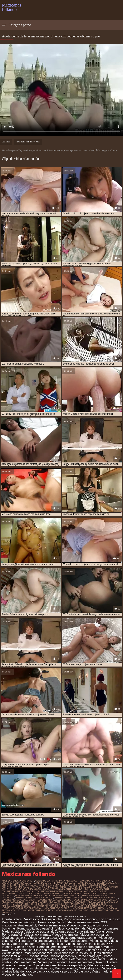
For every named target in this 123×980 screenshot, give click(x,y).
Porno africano (85, 932)
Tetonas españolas (51, 944)
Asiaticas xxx (44, 968)
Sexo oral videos (107, 962)
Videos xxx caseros (100, 965)
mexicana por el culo (57, 908)
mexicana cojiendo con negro (89, 904)
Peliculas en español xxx (19, 922)
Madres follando (73, 950)
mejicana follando (74, 902)
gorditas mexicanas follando (32, 896)
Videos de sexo (25, 947)
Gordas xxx (82, 971)
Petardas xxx (79, 959)
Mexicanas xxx (64, 953)
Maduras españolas (71, 965)
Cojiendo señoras (44, 965)
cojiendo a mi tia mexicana (95, 881)
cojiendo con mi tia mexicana (19, 885)
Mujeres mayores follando (51, 941)
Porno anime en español (81, 919)
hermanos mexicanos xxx (69, 898)
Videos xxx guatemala (70, 928)
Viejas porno (105, 932)
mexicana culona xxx (46, 906)
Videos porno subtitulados (32, 959)
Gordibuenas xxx (14, 938)
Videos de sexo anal (39, 932)
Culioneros (23, 941)
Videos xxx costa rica (16, 965)
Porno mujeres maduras (54, 947)
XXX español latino (36, 956)
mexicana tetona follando (88, 908)
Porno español (12, 935)
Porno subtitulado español (35, 928)
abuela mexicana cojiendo (17, 881)
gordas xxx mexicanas (76, 893)
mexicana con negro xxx (16, 906)
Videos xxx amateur (65, 935)
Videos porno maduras (18, 968)
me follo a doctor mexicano (43, 902)
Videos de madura (23, 944)
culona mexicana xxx (81, 887)
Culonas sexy (64, 932)
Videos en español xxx (18, 975)
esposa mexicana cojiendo (67, 889)
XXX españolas (52, 919)
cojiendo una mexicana (15, 887)
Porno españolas (81, 962)
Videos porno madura (53, 962)
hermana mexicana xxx (66, 896)
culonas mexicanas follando (32, 889)
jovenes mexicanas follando (54, 900)
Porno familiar (11, 956)
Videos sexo (98, 941)
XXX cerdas (34, 971)
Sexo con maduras (47, 950)
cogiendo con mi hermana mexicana (56, 881)
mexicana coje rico (57, 904)
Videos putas (74, 944)
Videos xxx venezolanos (84, 925)
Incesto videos (12, 919)
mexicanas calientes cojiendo (35, 910)
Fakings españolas (51, 922)
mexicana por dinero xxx (28, 142)
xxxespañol (98, 959)
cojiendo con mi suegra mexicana (97, 883)
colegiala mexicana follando (49, 887)
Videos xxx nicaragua (42, 938)
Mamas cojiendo (66, 968)
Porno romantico (21, 950)
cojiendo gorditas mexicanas (90, 885)
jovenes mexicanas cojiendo (18, 900)
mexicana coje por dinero (28, 904)
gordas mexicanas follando (44, 893)
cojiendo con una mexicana (54, 885)
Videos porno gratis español (78, 938)
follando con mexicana (49, 891)
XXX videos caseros (58, 971)
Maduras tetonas (25, 962)
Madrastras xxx (90, 968)
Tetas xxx (82, 953)
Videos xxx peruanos (95, 935)
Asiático (6, 142)
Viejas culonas (95, 944)
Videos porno (79, 941)
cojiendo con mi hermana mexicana (54, 883)
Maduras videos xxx (38, 953)
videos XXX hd (96, 950)
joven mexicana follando (101, 898)
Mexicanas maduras (51, 925)
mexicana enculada (72, 906)
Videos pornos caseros (103, 928)
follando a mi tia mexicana (17, 891)
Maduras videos (13, 932)
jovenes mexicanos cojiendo (91, 900)
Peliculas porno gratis (87, 947)
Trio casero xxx (109, 919)
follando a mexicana (97, 889)
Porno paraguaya (90, 956)
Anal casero (59, 959)
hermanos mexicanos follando (33, 898)
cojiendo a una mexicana (16, 883)
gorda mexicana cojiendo (81, 891)
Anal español (27, 925)
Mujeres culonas (101, 953)
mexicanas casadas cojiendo (72, 910)
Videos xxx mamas (37, 935)
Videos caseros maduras (82, 922)
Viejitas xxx (32, 919)
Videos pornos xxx (63, 956)
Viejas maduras (102, 971)
